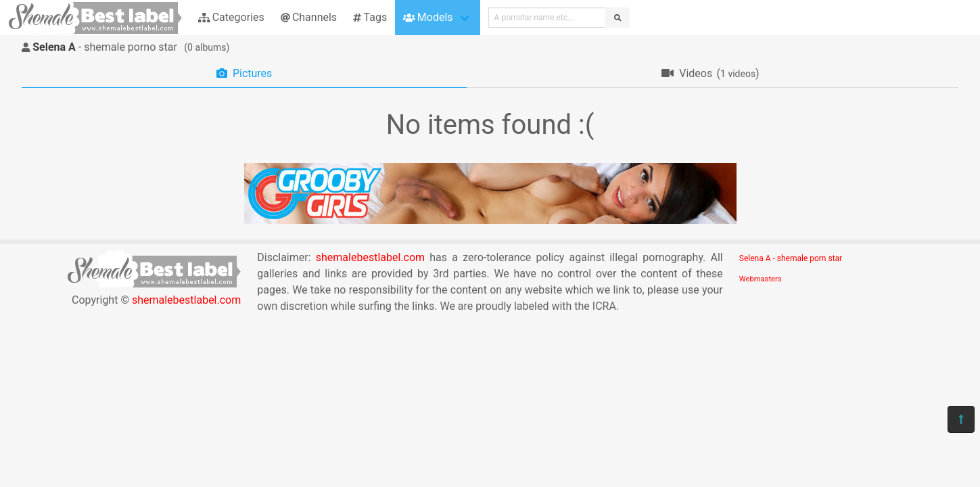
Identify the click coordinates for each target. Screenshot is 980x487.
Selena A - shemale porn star (791, 258)
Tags (370, 17)
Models (428, 17)
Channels (309, 17)
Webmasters (761, 279)
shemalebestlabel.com (186, 300)
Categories (231, 17)
